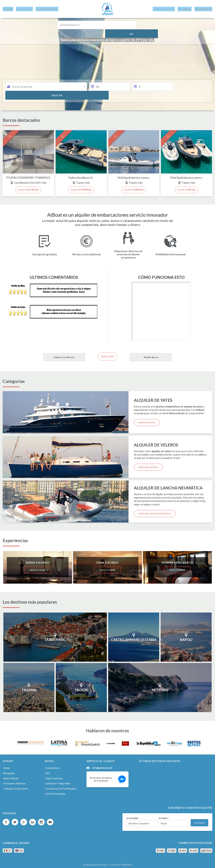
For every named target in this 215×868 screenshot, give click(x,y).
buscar (192, 94)
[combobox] (46, 94)
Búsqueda (8, 770)
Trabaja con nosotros (15, 785)
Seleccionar (38, 567)
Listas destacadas (55, 790)
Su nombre (127, 814)
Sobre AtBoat (10, 775)
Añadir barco (166, 354)
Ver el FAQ (108, 354)
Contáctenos (52, 765)
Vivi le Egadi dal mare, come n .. (134, 171)
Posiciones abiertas (14, 780)
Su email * (160, 814)
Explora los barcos (49, 354)
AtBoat (107, 8)
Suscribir (199, 819)
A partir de (28, 186)
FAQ (47, 770)
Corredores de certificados (60, 785)
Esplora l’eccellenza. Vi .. (81, 171)
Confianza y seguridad (57, 780)
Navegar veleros (149, 465)
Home (6, 765)
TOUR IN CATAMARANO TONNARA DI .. (28, 173)
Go (148, 23)
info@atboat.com (102, 766)
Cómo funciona (53, 775)
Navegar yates (148, 420)
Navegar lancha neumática (156, 511)
